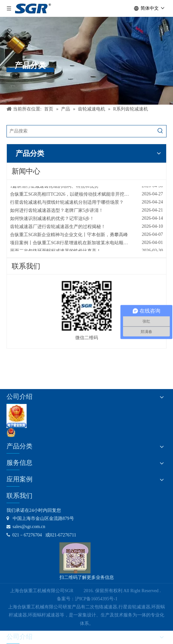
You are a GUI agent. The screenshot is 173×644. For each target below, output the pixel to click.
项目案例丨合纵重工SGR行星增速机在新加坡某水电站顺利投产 (74, 244)
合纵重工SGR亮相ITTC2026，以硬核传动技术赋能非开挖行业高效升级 (81, 195)
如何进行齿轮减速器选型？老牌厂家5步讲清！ (57, 212)
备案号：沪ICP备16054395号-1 (87, 599)
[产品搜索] (81, 131)
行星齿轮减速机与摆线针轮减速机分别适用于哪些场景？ (67, 204)
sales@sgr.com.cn (26, 527)
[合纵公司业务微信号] (75, 558)
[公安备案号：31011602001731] (11, 432)
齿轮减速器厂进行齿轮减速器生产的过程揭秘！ (58, 228)
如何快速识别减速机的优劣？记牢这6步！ (52, 220)
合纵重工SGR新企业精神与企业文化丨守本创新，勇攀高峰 (69, 236)
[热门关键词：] (160, 131)
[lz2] (17, 416)
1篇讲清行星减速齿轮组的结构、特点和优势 (54, 187)
